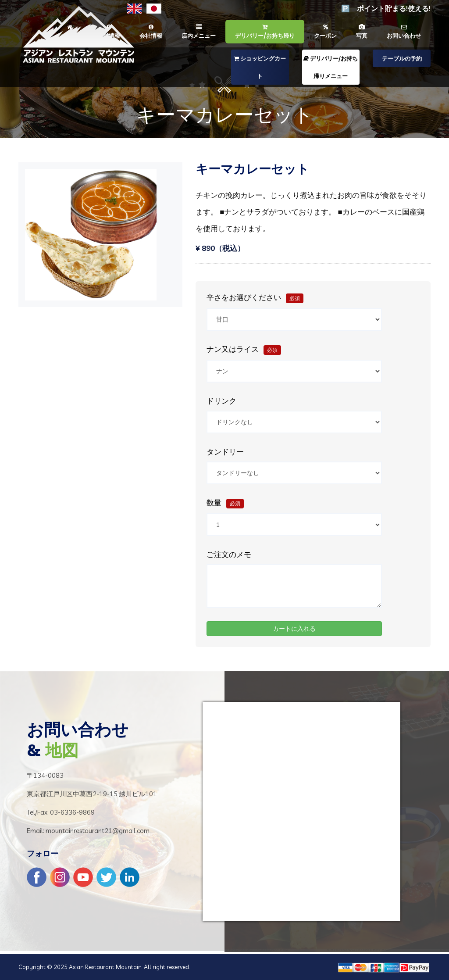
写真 (362, 31)
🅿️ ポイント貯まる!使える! (386, 8)
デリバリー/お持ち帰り (265, 31)
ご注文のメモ (229, 554)
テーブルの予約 (402, 58)
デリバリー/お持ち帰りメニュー (331, 67)
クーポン (325, 31)
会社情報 (151, 31)
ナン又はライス (244, 350)
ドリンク (221, 401)
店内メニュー (199, 31)
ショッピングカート (260, 67)
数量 (225, 503)
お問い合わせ (404, 31)
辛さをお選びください (255, 298)
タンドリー (225, 452)
